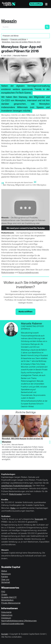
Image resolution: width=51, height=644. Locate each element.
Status (4, 571)
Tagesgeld (39, 519)
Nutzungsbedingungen (29, 273)
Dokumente (6, 612)
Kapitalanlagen (8, 474)
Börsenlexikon (7, 600)
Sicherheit (6, 582)
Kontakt (5, 634)
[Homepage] (9, 4)
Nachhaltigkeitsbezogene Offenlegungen (19, 621)
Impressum (6, 618)
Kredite (5, 500)
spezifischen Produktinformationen (17, 486)
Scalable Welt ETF (9, 597)
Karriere (5, 577)
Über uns (5, 580)
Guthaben (6, 516)
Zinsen (4, 595)
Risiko (13, 508)
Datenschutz (7, 615)
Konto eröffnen (36, 4)
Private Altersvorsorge (11, 603)
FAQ (3, 592)
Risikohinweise (8, 273)
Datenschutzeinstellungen (13, 624)
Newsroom (6, 574)
